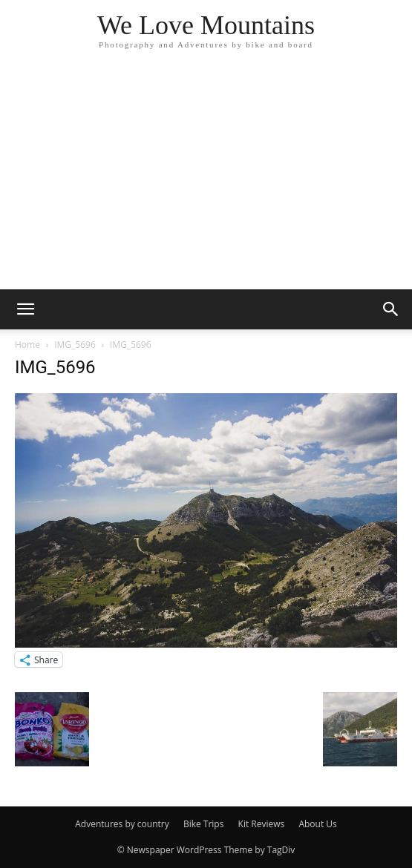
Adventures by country (122, 824)
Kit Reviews (262, 824)
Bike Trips (204, 824)
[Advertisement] (206, 178)
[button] (25, 309)
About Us (317, 824)
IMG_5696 (75, 345)
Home (27, 345)
